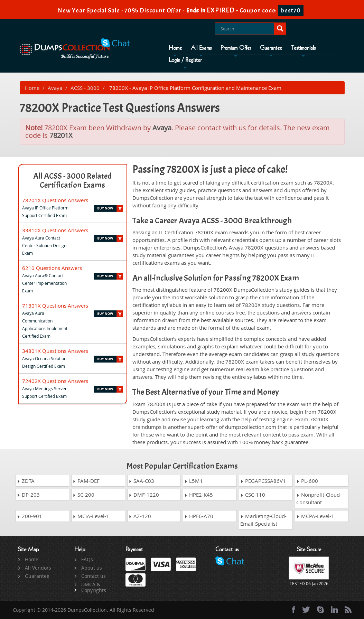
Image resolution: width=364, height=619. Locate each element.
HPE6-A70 (199, 516)
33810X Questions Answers (55, 230)
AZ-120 (140, 516)
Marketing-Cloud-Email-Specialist (263, 520)
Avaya (55, 88)
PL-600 (307, 481)
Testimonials (303, 48)
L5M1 (194, 481)
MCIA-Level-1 (91, 516)
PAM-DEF (86, 481)
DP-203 (28, 495)
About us (92, 568)
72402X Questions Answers (55, 381)
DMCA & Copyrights (94, 587)
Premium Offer (236, 48)
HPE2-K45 (199, 495)
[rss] (348, 610)
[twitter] (306, 610)
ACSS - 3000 (85, 88)
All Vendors (38, 568)
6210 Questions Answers (52, 268)
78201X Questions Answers (55, 200)
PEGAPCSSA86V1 (263, 481)
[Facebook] (293, 610)
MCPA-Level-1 (315, 516)
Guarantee (271, 48)
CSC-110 (253, 495)
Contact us (94, 576)
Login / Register (185, 60)
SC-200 (83, 495)
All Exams (201, 48)
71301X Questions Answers (55, 306)
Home (175, 48)
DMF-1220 (144, 495)
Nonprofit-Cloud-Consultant (319, 498)
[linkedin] (334, 610)
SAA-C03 (141, 481)
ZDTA (26, 481)
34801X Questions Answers (55, 351)
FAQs (87, 559)
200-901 (30, 516)
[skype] (320, 610)
